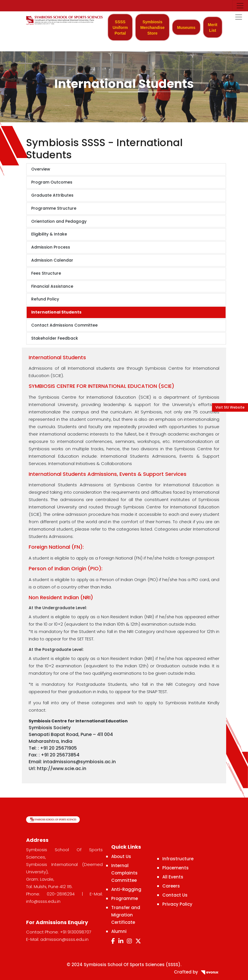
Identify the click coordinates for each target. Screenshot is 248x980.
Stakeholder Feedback (55, 338)
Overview (41, 169)
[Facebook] (113, 941)
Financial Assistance (52, 286)
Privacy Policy (177, 904)
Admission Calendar (52, 260)
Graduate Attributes (52, 195)
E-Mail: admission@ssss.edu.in (57, 939)
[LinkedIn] (121, 941)
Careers (171, 886)
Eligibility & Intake (49, 234)
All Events (173, 877)
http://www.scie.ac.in (62, 768)
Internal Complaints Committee (124, 873)
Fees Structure (46, 273)
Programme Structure (54, 208)
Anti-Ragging (126, 889)
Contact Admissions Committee (64, 325)
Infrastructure (178, 859)
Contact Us (175, 895)
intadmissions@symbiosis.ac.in (79, 762)
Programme (125, 898)
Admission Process (51, 247)
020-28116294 (61, 894)
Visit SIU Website (230, 407)
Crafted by (198, 972)
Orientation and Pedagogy (59, 221)
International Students (56, 312)
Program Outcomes (52, 182)
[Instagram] (129, 941)
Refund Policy (45, 299)
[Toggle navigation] (240, 6)
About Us (121, 856)
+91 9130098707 (76, 932)
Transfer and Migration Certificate (126, 915)
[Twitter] (138, 941)
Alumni (119, 931)
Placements (176, 868)
